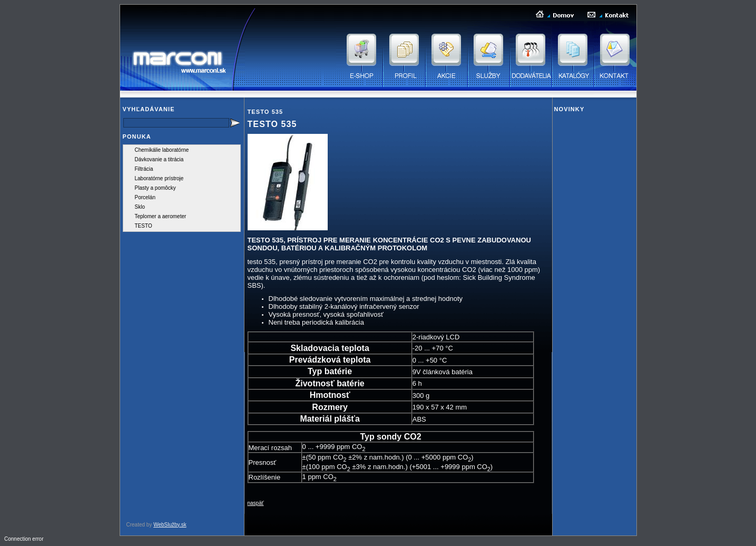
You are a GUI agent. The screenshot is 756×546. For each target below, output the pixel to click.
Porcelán (145, 197)
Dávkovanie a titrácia (159, 159)
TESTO (144, 226)
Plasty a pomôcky (155, 188)
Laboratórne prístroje (159, 178)
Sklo (140, 207)
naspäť (256, 503)
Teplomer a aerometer (161, 216)
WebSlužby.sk (170, 525)
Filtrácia (144, 169)
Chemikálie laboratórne (162, 150)
